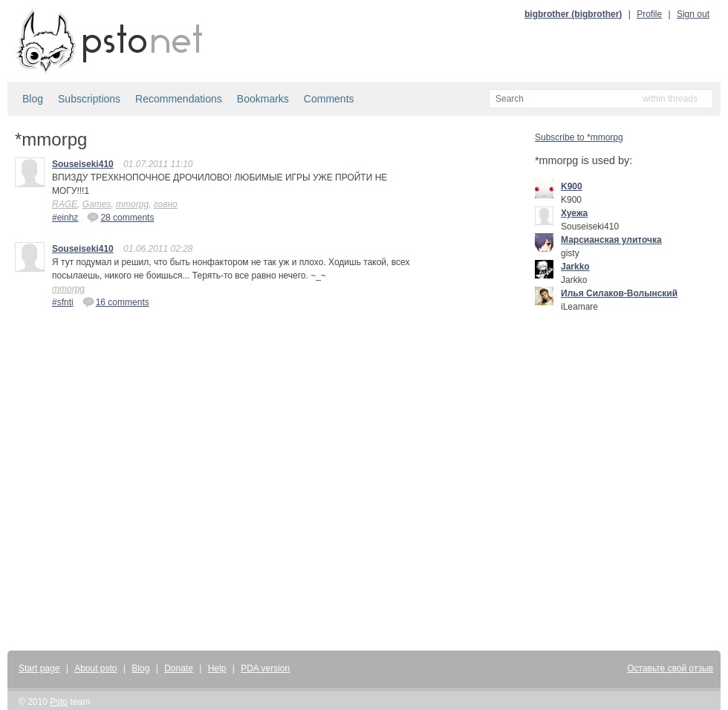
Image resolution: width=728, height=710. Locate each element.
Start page (39, 668)
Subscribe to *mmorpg (579, 137)
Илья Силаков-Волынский (619, 293)
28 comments (120, 217)
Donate (179, 668)
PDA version (265, 668)
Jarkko (575, 267)
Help (217, 668)
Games (97, 204)
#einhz (65, 218)
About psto (95, 668)
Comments (329, 99)
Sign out (693, 14)
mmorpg (132, 204)
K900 (572, 186)
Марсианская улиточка (611, 240)
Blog (33, 99)
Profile (649, 14)
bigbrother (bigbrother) (573, 14)
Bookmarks (263, 99)
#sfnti (63, 302)
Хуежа (574, 213)
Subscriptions (89, 99)
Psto (59, 702)
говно (166, 204)
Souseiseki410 (83, 164)
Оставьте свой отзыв (670, 668)
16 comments (116, 302)
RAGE (65, 204)
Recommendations (179, 99)
